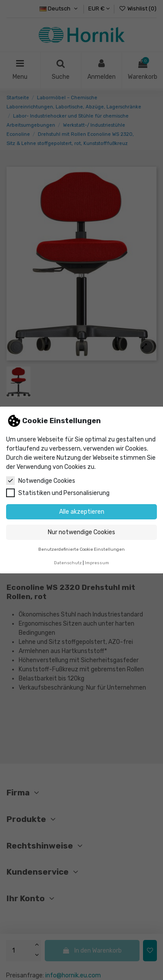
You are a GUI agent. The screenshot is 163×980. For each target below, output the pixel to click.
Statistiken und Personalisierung (58, 493)
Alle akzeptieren (82, 512)
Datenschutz (68, 563)
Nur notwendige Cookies (81, 532)
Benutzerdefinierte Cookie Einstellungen (81, 549)
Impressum (97, 563)
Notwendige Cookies (41, 481)
